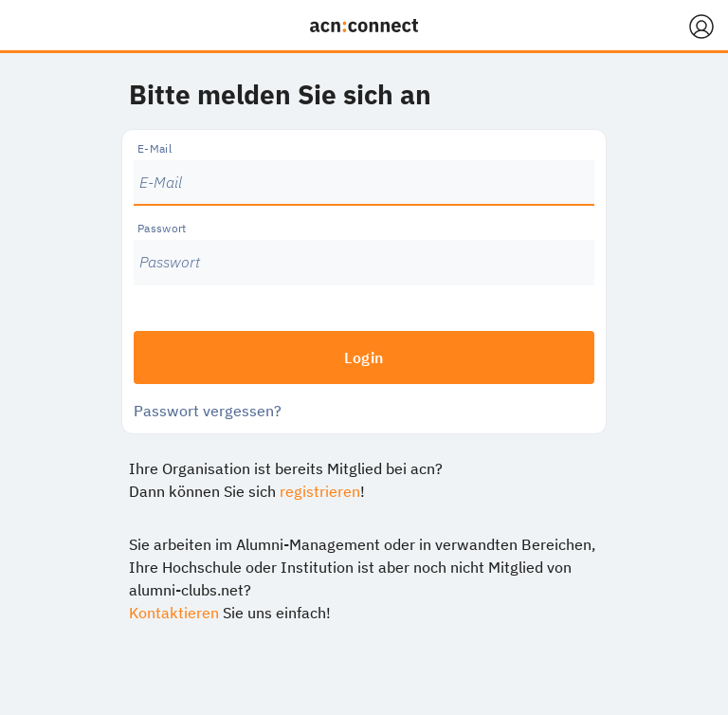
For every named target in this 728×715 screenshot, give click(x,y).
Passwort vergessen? (208, 411)
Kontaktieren (174, 613)
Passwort (162, 228)
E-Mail (155, 148)
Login (364, 357)
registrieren (320, 491)
